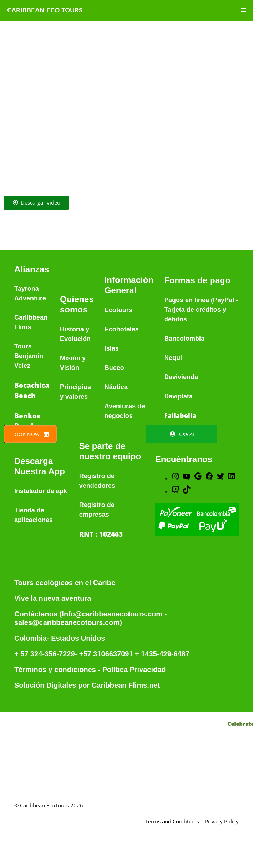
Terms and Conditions (172, 821)
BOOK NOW (31, 434)
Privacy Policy (222, 821)
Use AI (182, 434)
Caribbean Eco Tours (45, 11)
